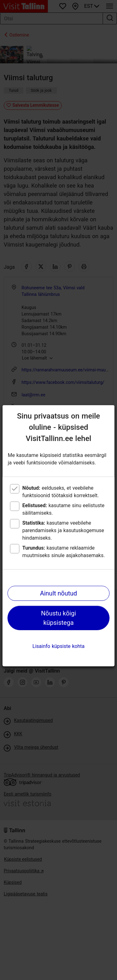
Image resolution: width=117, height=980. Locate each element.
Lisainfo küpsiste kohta (58, 646)
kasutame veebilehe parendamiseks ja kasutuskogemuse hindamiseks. (63, 530)
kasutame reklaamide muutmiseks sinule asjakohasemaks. (64, 552)
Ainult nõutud (58, 593)
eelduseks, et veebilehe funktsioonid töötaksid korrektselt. (61, 492)
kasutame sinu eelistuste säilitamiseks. (63, 509)
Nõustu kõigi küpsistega (58, 618)
